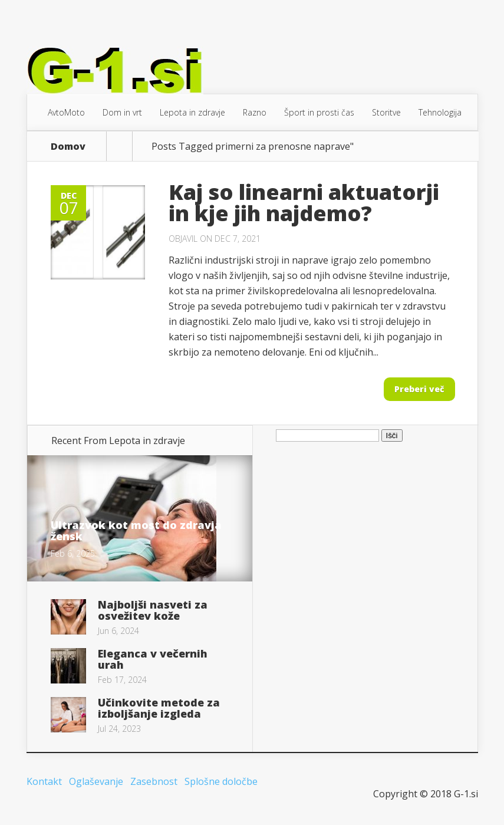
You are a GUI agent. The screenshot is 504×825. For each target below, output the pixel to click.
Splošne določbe (221, 781)
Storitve (386, 112)
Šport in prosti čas (319, 112)
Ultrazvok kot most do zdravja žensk (136, 530)
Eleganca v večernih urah (153, 659)
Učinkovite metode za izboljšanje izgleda (159, 708)
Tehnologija (440, 112)
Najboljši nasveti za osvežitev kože (153, 610)
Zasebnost (154, 781)
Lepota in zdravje (192, 112)
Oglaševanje (96, 781)
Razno (255, 112)
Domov (68, 146)
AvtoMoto (66, 112)
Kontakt (44, 781)
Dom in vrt (122, 112)
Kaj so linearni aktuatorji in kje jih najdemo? (304, 203)
